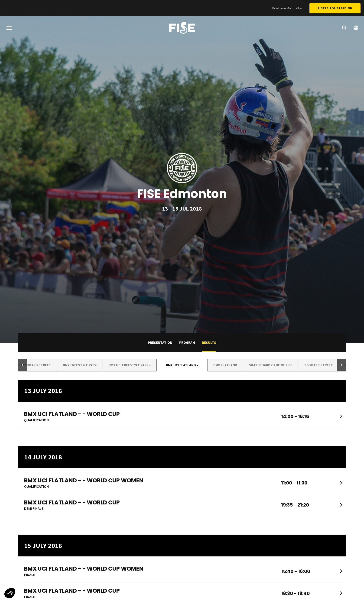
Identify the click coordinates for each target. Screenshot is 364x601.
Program (187, 343)
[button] (23, 365)
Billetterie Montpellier (287, 8)
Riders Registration (335, 8)
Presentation (160, 343)
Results (209, 343)
